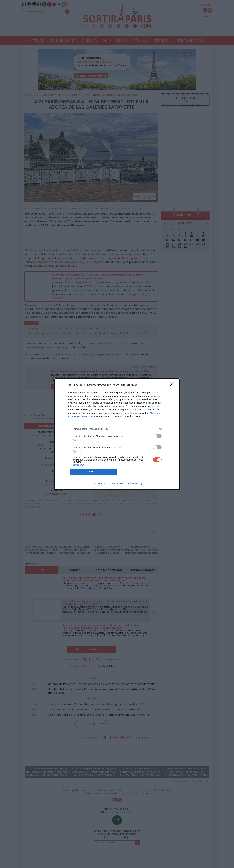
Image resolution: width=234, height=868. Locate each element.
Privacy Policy (135, 483)
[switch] (157, 436)
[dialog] (117, 434)
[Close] (173, 385)
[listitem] (117, 429)
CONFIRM (94, 472)
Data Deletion (99, 483)
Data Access (117, 483)
